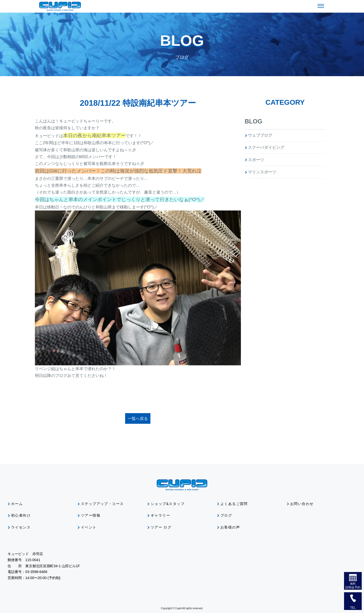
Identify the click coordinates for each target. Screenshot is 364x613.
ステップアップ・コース (102, 504)
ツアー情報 (91, 515)
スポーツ (256, 160)
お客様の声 (230, 527)
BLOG (253, 121)
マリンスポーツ (262, 172)
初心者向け (21, 515)
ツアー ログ (161, 527)
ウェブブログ (260, 135)
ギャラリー (160, 515)
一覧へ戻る (138, 419)
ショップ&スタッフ (168, 504)
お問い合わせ (302, 504)
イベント (89, 527)
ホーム (17, 504)
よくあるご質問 (234, 504)
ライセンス (21, 527)
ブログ (226, 515)
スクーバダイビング (266, 147)
